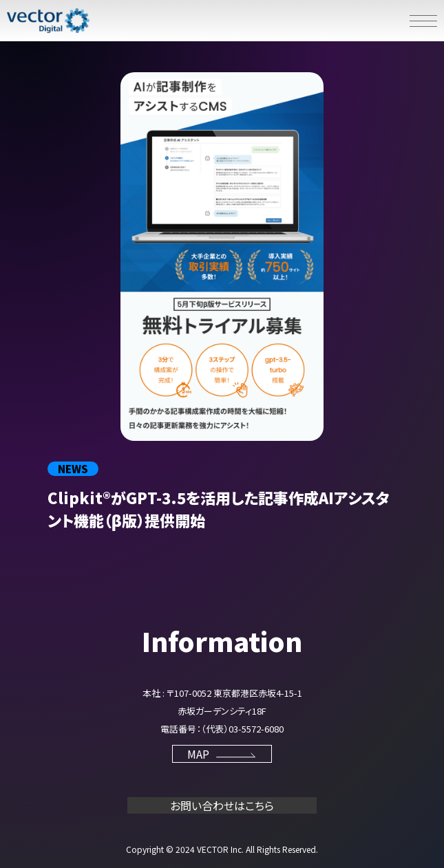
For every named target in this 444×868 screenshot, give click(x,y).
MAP (222, 754)
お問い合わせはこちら (222, 805)
